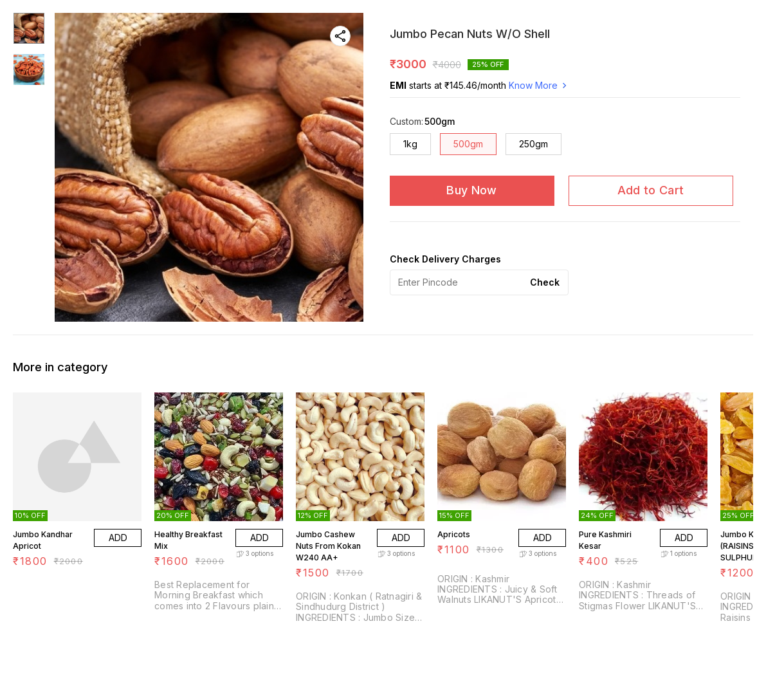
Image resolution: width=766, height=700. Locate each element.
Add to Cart (651, 190)
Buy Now (471, 190)
